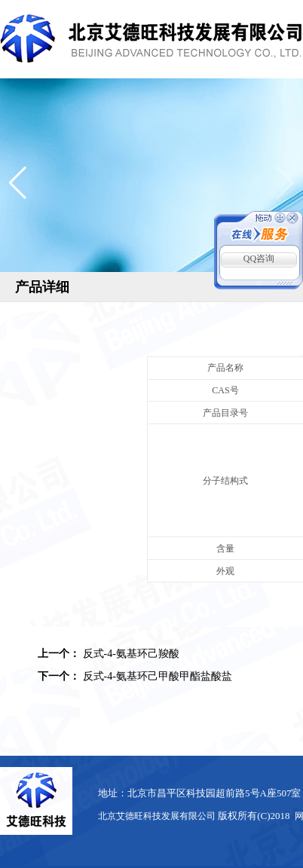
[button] (18, 183)
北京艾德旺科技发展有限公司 (157, 816)
